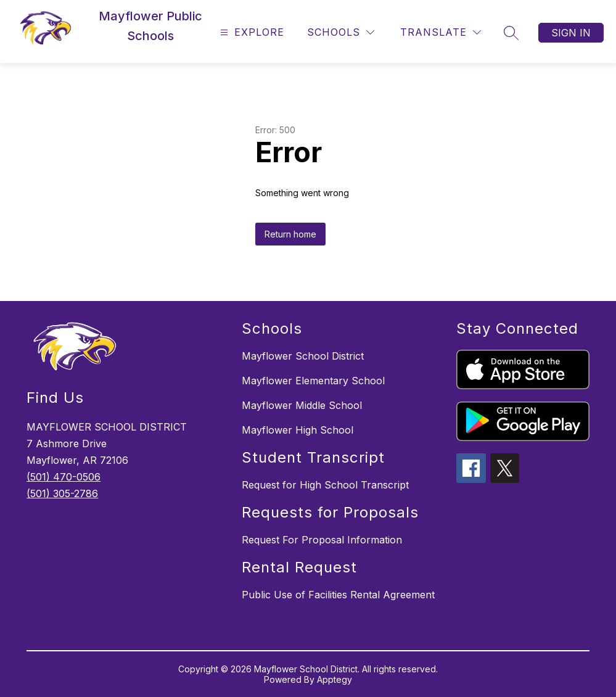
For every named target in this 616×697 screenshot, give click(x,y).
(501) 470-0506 (64, 477)
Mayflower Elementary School (313, 381)
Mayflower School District (303, 356)
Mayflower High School (298, 430)
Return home (290, 234)
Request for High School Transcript (325, 485)
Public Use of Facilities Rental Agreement (338, 595)
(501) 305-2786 (62, 493)
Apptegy (335, 679)
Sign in (571, 33)
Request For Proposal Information (322, 540)
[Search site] (511, 33)
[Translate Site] (441, 32)
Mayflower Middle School (302, 405)
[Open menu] (251, 32)
